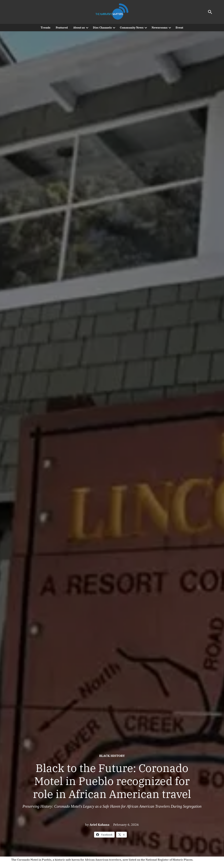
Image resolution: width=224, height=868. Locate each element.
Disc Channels (102, 28)
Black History (112, 756)
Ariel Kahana (100, 825)
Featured (62, 28)
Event (179, 28)
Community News (132, 28)
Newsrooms (160, 28)
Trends (45, 28)
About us (79, 28)
